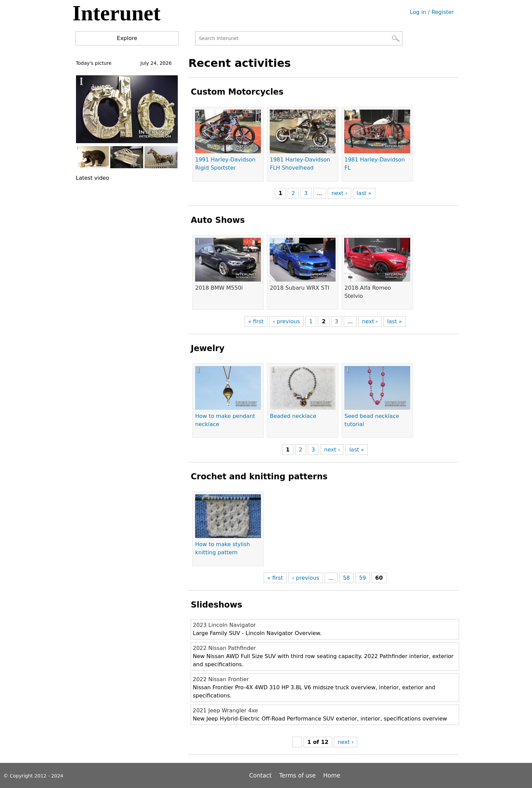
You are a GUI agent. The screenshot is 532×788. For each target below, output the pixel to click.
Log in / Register (432, 12)
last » (364, 193)
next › (339, 193)
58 (346, 578)
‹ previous (286, 321)
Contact (262, 775)
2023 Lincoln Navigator (224, 625)
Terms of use (297, 775)
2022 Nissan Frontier (221, 679)
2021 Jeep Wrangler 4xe (225, 710)
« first (256, 321)
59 (362, 578)
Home (332, 775)
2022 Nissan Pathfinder (224, 648)
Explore (127, 38)
